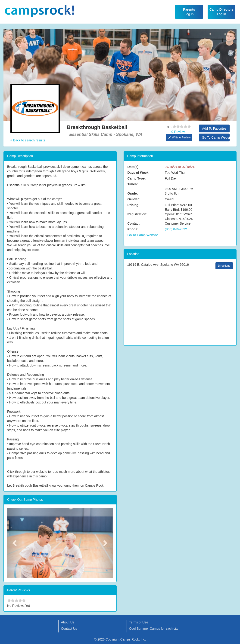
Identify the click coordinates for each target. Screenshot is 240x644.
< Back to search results (28, 140)
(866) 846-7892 (176, 229)
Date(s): (134, 167)
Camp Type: (137, 178)
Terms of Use (139, 622)
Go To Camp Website (216, 137)
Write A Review (180, 137)
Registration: (137, 214)
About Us (68, 622)
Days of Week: (139, 173)
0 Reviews (179, 132)
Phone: (133, 229)
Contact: (134, 223)
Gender (133, 199)
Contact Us (69, 629)
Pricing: (134, 205)
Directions (224, 266)
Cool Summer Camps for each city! (154, 629)
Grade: (133, 193)
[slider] (182, 126)
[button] (15, 543)
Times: (133, 184)
